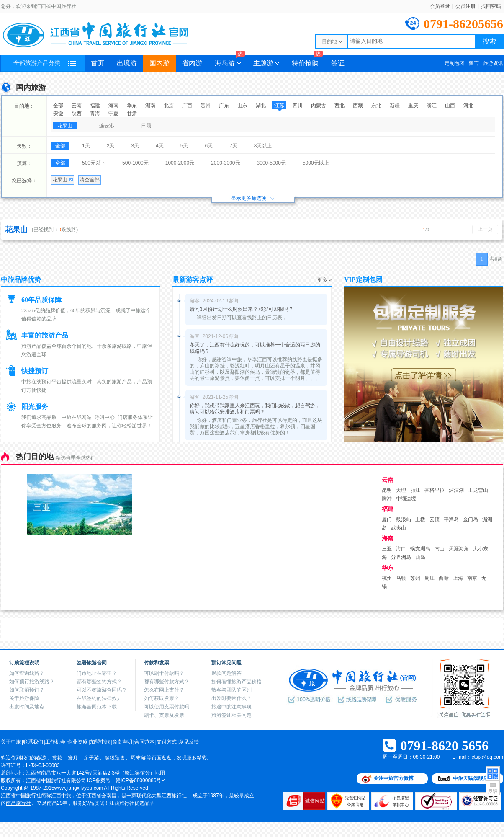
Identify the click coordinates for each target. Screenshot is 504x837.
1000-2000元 (180, 163)
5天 (184, 146)
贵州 (206, 106)
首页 (98, 63)
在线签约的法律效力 (99, 698)
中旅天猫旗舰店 (471, 778)
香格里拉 (435, 490)
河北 (468, 106)
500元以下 (94, 163)
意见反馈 (189, 742)
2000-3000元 (225, 163)
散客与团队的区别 (231, 690)
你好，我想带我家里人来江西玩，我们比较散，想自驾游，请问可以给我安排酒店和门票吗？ (255, 409)
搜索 (489, 41)
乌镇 (401, 578)
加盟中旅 (100, 742)
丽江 (415, 490)
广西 (187, 106)
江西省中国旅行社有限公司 (56, 780)
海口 (401, 549)
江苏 (279, 106)
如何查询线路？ (27, 673)
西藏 (358, 106)
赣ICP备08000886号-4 (141, 780)
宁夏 (113, 114)
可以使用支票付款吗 (167, 707)
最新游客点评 (193, 280)
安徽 (58, 114)
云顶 (435, 519)
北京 (169, 106)
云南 (77, 106)
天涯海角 (459, 549)
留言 (474, 63)
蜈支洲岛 (420, 549)
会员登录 (440, 6)
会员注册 (465, 6)
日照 (146, 126)
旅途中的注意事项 (231, 707)
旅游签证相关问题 (231, 715)
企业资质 (77, 742)
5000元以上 (316, 163)
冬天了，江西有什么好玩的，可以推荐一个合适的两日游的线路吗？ (255, 348)
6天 (209, 146)
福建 (95, 106)
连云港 (107, 126)
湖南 (150, 106)
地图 (160, 773)
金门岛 (471, 519)
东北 (376, 106)
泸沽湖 (456, 490)
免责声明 (122, 742)
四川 (298, 106)
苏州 (415, 578)
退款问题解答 (226, 673)
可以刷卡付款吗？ (164, 673)
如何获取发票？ (162, 698)
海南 (113, 106)
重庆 (413, 106)
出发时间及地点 (27, 707)
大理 (401, 490)
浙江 (432, 106)
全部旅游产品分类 (45, 63)
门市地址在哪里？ (97, 673)
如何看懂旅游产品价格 (237, 682)
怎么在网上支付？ (164, 690)
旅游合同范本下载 (97, 707)
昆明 (387, 490)
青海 (95, 114)
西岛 (420, 557)
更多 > (324, 280)
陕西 (77, 114)
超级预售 (115, 758)
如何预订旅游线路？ (32, 682)
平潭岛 (451, 519)
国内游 (159, 63)
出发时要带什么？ (231, 698)
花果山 (65, 126)
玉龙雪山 (478, 490)
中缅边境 (406, 499)
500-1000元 (135, 163)
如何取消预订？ (27, 690)
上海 (458, 578)
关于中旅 (11, 742)
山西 (450, 106)
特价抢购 (307, 61)
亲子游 (91, 758)
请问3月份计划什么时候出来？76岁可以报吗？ (242, 309)
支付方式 (167, 742)
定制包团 (455, 63)
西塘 (444, 578)
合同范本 (144, 742)
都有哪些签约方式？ (99, 682)
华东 (132, 106)
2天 (111, 146)
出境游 (127, 63)
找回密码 (491, 6)
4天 (160, 146)
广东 (224, 106)
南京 (472, 578)
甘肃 (132, 114)
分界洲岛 (401, 557)
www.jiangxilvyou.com (79, 788)
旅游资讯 (493, 63)
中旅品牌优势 (21, 280)
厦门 (387, 519)
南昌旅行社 (18, 803)
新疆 (395, 106)
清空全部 (90, 180)
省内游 (192, 63)
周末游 (138, 758)
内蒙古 (319, 106)
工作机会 (55, 742)
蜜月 (73, 758)
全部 (58, 106)
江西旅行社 (174, 796)
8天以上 (263, 146)
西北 (339, 106)
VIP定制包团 (363, 280)
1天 (86, 146)
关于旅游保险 (24, 698)
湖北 (261, 106)
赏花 (57, 758)
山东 (242, 106)
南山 (440, 549)
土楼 (420, 519)
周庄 (429, 578)
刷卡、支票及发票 (164, 715)
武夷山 (399, 528)
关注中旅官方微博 (393, 778)
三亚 (387, 549)
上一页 (485, 229)
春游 (41, 758)
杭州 (387, 578)
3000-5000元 (271, 163)
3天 (135, 146)
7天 (233, 146)
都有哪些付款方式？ (167, 682)
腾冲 (387, 499)
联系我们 (33, 742)
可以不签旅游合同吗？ (102, 690)
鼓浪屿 (404, 519)
